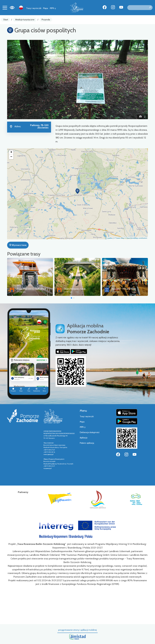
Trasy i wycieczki (34, 8)
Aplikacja (84, 438)
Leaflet (110, 238)
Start (6, 20)
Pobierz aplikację (87, 443)
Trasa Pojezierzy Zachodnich (31, 289)
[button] (18, 80)
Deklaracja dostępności (90, 432)
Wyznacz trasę (18, 245)
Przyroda (46, 20)
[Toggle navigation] (5, 8)
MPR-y (53, 8)
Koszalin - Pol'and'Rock (124, 289)
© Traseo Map (119, 238)
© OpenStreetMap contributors (136, 238)
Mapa (45, 8)
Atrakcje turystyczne (25, 20)
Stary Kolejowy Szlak (75, 289)
